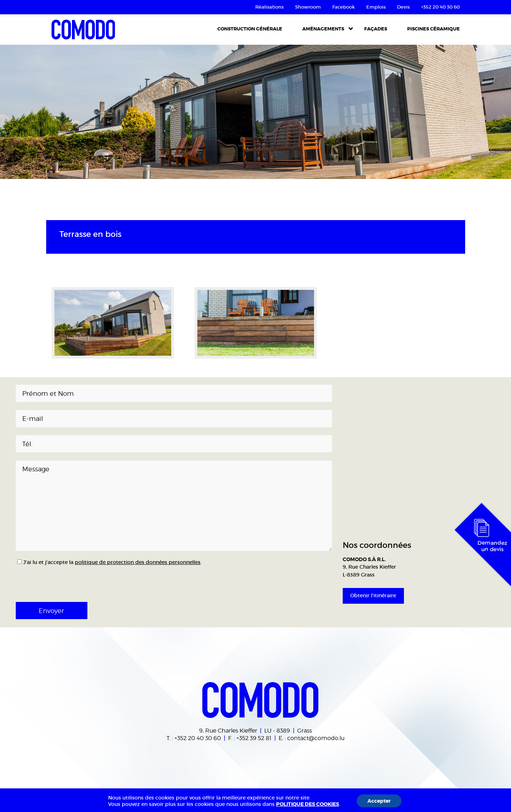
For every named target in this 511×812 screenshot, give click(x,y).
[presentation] (63, 582)
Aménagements (323, 29)
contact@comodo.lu (316, 738)
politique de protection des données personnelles (138, 562)
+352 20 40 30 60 (198, 738)
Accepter (379, 801)
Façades (376, 29)
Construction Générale (250, 29)
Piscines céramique (433, 29)
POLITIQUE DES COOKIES (308, 804)
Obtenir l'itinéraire (373, 595)
